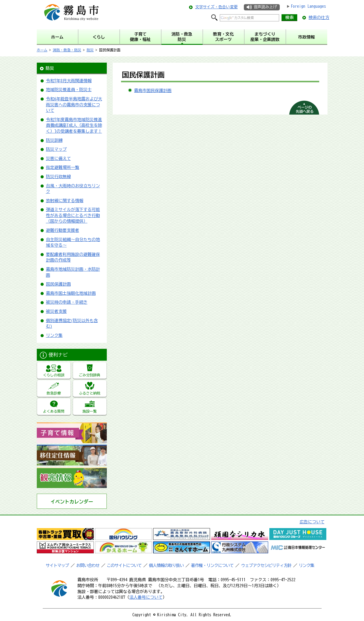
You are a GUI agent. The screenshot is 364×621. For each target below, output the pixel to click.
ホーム (42, 50)
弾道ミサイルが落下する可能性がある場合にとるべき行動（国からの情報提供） (73, 215)
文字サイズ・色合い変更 (216, 7)
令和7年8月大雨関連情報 (69, 81)
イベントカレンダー (72, 502)
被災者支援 (56, 311)
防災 (90, 50)
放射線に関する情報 (65, 201)
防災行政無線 (58, 177)
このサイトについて (124, 565)
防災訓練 (54, 140)
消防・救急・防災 (67, 50)
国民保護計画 (58, 284)
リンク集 (54, 335)
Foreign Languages (308, 6)
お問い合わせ (88, 565)
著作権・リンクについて (212, 565)
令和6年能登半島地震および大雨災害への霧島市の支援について (74, 105)
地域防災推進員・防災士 (69, 90)
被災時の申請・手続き (67, 302)
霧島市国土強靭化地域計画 (71, 293)
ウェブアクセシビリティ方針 (266, 565)
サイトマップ (57, 565)
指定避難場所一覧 (63, 167)
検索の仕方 (319, 18)
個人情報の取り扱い (166, 565)
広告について (312, 522)
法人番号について (146, 597)
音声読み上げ (265, 7)
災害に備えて (58, 159)
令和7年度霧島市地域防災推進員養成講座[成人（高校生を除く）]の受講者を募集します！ (74, 125)
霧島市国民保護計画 (153, 91)
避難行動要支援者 (63, 230)
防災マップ (56, 149)
